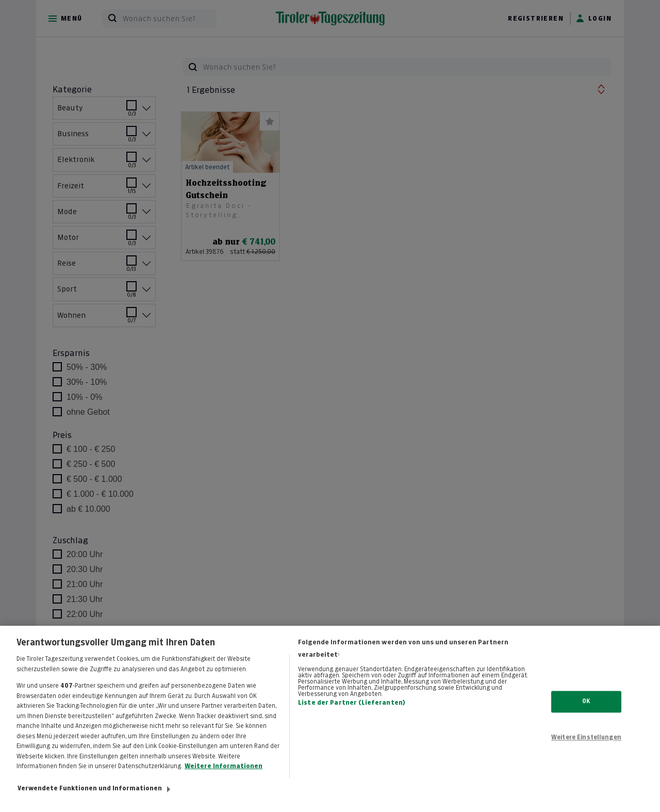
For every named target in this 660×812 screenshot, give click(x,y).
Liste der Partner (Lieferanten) (352, 712)
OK (586, 710)
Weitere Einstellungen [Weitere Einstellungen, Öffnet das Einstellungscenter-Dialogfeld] (586, 746)
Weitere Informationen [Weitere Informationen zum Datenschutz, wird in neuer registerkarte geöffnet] (224, 775)
